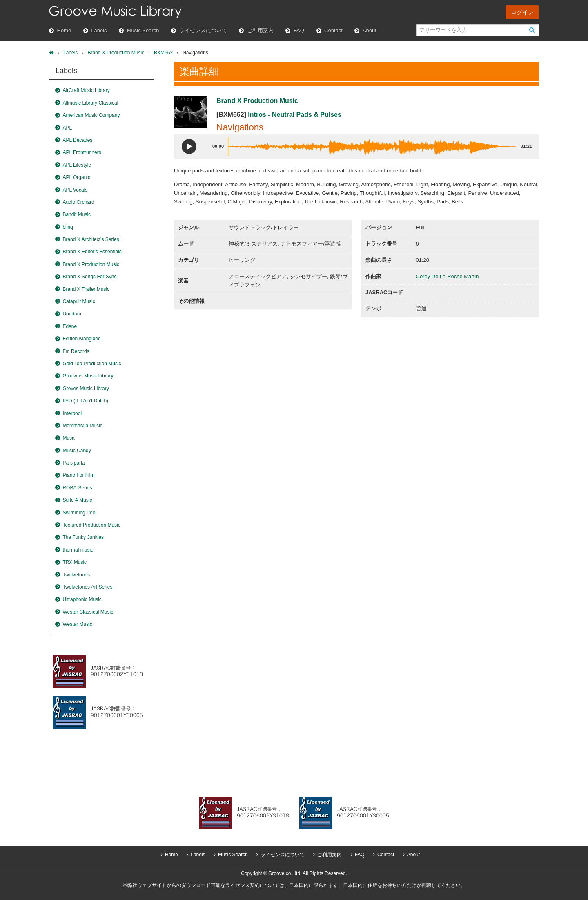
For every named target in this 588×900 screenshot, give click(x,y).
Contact (333, 30)
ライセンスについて (203, 30)
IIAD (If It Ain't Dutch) (85, 401)
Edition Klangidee (81, 339)
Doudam (72, 314)
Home (64, 30)
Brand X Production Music (116, 53)
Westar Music (77, 624)
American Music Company (91, 115)
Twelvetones (76, 575)
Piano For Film (78, 475)
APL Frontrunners (82, 152)
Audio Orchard (78, 202)
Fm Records (76, 351)
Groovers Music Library (88, 376)
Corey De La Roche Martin (448, 276)
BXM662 (163, 53)
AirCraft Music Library (86, 90)
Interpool (72, 413)
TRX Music (75, 562)
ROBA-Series (77, 488)
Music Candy (77, 451)
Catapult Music (79, 301)
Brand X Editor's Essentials (92, 252)
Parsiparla (73, 463)
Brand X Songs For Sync (89, 277)
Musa (68, 438)
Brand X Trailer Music (86, 289)
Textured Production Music (91, 525)
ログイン (522, 12)
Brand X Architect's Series (91, 239)
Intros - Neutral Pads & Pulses (295, 115)
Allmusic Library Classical (90, 103)
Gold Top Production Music (92, 364)
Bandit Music (77, 214)
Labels (99, 30)
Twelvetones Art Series (87, 587)
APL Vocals (75, 190)
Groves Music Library (86, 389)
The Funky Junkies (83, 537)
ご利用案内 (260, 30)
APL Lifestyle (77, 165)
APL (67, 128)
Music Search (143, 30)
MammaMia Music (82, 426)
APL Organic (76, 177)
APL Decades (77, 140)
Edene (70, 326)
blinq (68, 227)
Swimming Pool (79, 513)
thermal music (78, 550)
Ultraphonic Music (82, 599)
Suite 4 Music (77, 500)
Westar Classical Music (88, 612)
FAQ (299, 30)
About (370, 30)
